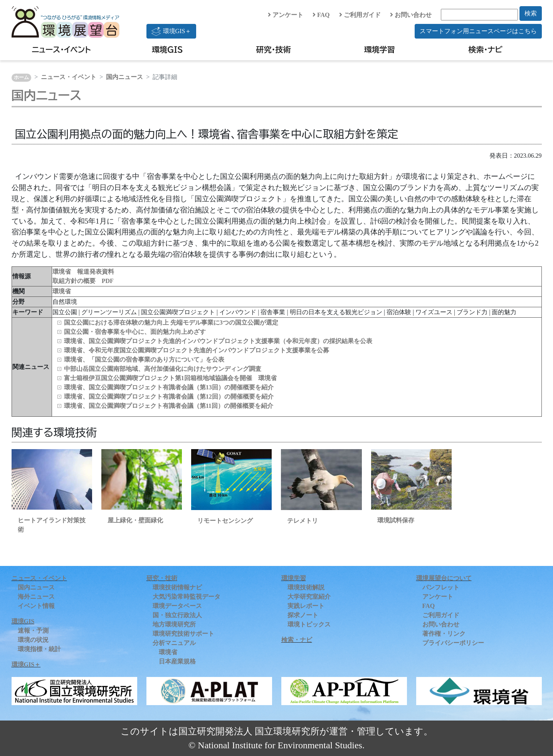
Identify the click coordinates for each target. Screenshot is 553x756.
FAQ (321, 15)
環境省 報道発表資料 (83, 272)
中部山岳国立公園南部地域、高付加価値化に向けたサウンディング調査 (163, 369)
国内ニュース (124, 77)
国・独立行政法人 (177, 615)
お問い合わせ (411, 15)
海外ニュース (36, 597)
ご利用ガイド (360, 15)
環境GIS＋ (171, 31)
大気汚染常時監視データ (187, 597)
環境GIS (167, 49)
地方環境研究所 (174, 624)
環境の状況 (33, 640)
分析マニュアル (174, 643)
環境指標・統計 (39, 649)
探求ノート (303, 615)
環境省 (62, 291)
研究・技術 (274, 49)
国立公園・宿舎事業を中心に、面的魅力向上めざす (135, 332)
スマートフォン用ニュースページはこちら (478, 31)
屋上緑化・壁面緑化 (135, 520)
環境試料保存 (396, 520)
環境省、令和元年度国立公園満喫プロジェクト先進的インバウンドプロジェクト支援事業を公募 (197, 350)
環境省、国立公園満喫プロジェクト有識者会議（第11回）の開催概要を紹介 (169, 406)
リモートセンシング (225, 521)
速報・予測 (33, 631)
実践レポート (306, 606)
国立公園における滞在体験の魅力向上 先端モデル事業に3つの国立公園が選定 (171, 322)
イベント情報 (36, 606)
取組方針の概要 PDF (83, 281)
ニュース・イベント (61, 49)
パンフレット (441, 587)
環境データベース (177, 606)
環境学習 (380, 49)
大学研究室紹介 (309, 597)
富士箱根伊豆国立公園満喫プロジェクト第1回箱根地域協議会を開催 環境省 (170, 378)
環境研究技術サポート (183, 634)
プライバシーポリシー (453, 643)
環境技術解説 (306, 587)
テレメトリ (303, 521)
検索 (531, 13)
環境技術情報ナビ (177, 587)
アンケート (286, 15)
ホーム (21, 77)
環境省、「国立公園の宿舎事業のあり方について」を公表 (144, 359)
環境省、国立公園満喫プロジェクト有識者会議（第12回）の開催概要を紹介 (169, 397)
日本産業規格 (177, 661)
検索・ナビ (486, 49)
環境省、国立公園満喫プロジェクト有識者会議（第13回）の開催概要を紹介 (169, 387)
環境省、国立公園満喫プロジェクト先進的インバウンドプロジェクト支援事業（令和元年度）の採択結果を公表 (218, 341)
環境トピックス (309, 624)
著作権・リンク (444, 634)
